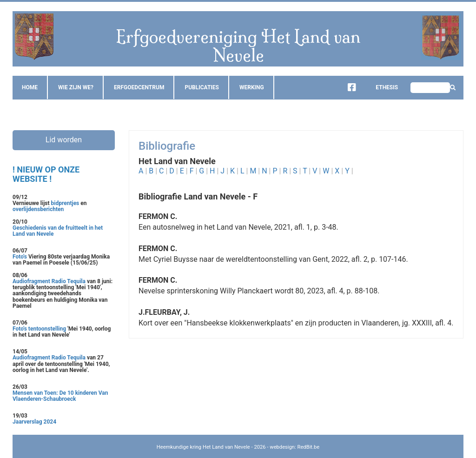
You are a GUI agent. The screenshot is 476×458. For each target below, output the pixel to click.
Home (30, 87)
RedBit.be (309, 447)
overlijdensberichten (38, 209)
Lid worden (64, 140)
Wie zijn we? (76, 87)
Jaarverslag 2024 (34, 422)
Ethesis (380, 87)
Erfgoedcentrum (139, 87)
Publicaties (202, 87)
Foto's (20, 257)
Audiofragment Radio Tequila (49, 281)
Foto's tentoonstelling (39, 329)
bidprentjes (65, 203)
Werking (252, 87)
